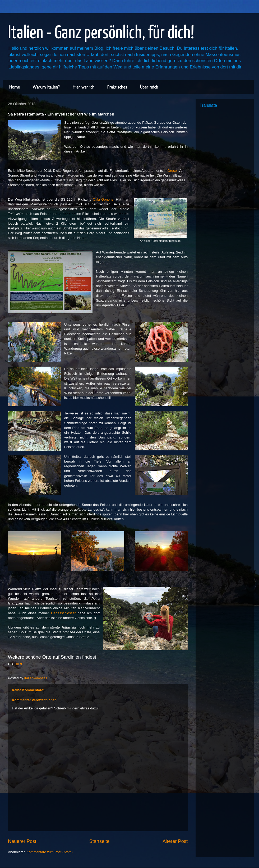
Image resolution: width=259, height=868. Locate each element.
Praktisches (117, 87)
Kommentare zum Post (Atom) (50, 852)
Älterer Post (175, 841)
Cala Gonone (103, 199)
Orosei (172, 171)
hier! (19, 664)
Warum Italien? (46, 87)
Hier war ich (83, 87)
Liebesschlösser (63, 613)
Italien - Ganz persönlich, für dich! (101, 33)
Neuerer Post (22, 841)
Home (14, 87)
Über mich (149, 87)
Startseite (100, 841)
